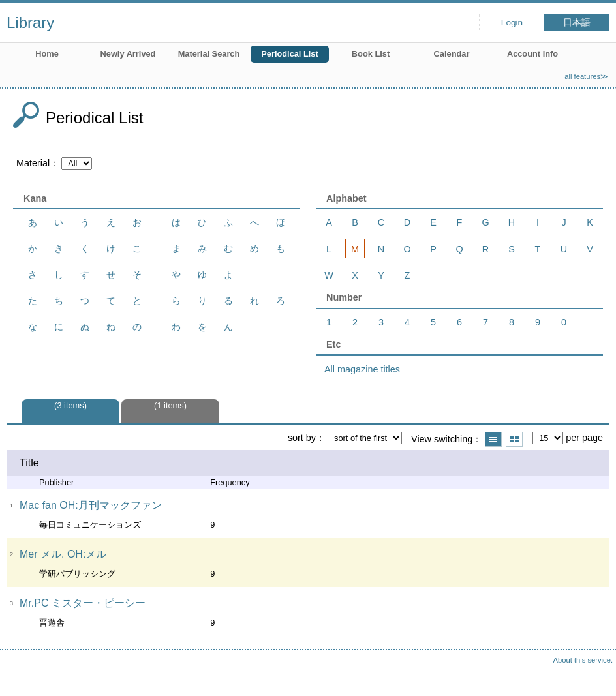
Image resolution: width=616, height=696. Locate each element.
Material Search (209, 54)
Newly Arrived (128, 54)
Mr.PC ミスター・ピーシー (83, 603)
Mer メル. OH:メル (63, 554)
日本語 (577, 23)
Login (512, 23)
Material (33, 163)
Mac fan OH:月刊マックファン (91, 505)
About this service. (583, 660)
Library (30, 23)
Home (47, 54)
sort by (302, 438)
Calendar (452, 54)
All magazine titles (362, 369)
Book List (371, 54)
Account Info (532, 54)
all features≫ (586, 76)
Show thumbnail (514, 439)
